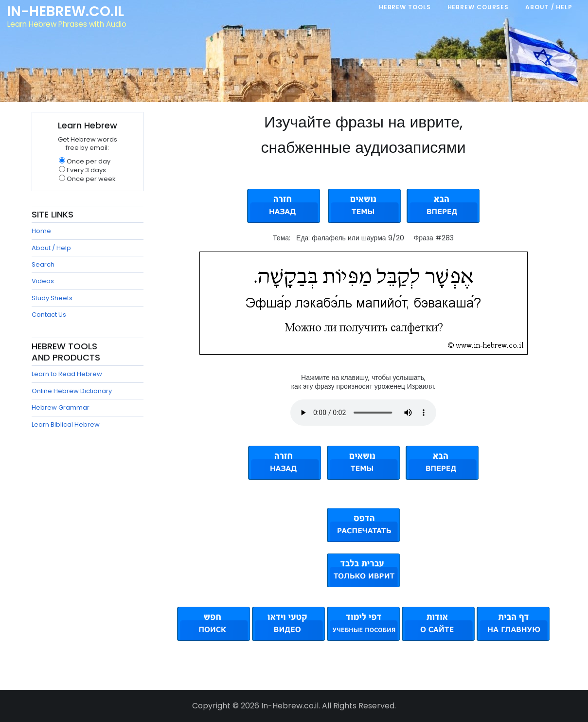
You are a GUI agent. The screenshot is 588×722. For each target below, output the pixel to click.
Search (43, 264)
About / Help (51, 248)
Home (41, 231)
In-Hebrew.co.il (66, 12)
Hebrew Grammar (61, 407)
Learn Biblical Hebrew (66, 424)
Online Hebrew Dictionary (72, 391)
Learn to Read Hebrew (67, 374)
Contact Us (49, 315)
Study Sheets (52, 298)
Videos (43, 281)
